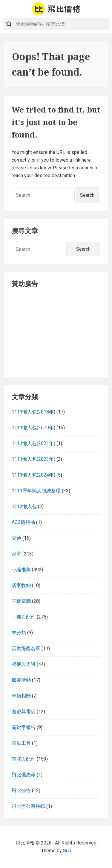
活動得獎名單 (26, 648)
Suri (67, 851)
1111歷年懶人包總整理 (36, 491)
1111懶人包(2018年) (33, 412)
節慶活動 (21, 680)
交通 (16, 538)
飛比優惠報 (24, 775)
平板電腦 (21, 601)
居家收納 (21, 585)
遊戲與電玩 (24, 712)
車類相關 (21, 696)
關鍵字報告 (24, 727)
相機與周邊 (24, 664)
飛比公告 (21, 790)
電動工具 (21, 743)
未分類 (19, 633)
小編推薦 (21, 570)
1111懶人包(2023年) (33, 459)
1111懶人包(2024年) (33, 475)
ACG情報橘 (23, 522)
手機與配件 (24, 617)
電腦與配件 (24, 759)
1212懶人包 (24, 506)
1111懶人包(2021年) (33, 443)
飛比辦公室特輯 (28, 806)
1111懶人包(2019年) (33, 428)
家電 (16, 554)
